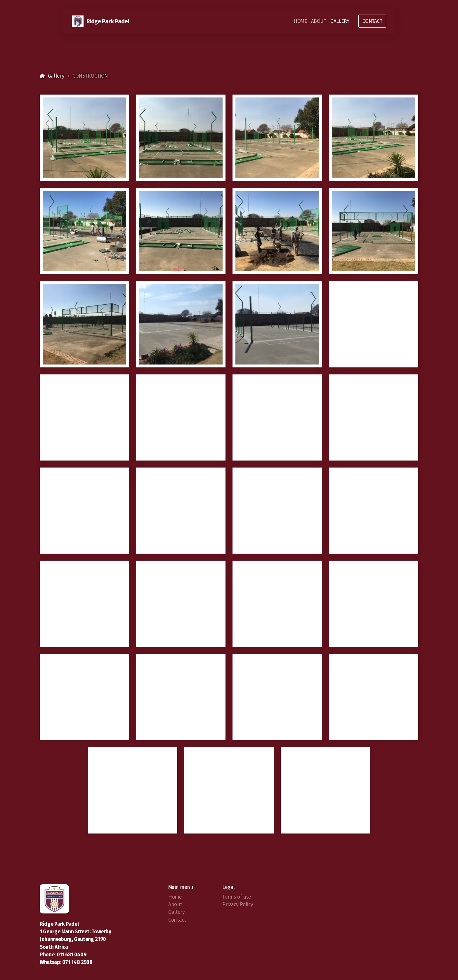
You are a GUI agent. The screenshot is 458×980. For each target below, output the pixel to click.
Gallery (56, 76)
